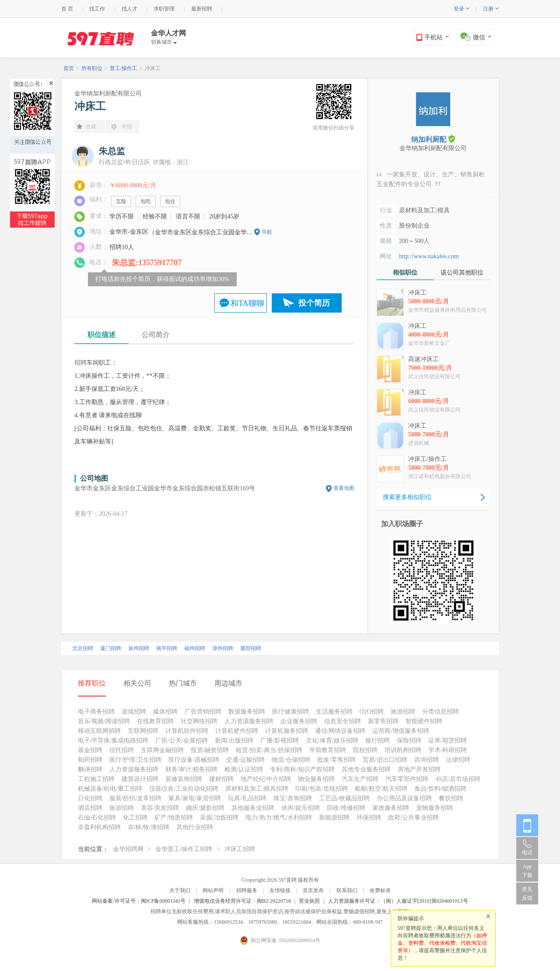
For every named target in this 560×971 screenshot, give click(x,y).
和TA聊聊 (247, 303)
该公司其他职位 (462, 273)
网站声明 (213, 890)
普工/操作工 (124, 68)
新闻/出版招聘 (234, 741)
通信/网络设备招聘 (340, 731)
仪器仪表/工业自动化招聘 (184, 789)
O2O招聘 (372, 712)
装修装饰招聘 (184, 779)
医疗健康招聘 (290, 712)
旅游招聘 (403, 712)
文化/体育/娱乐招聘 (332, 741)
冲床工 (153, 68)
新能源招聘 (334, 818)
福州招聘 (195, 648)
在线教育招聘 (155, 721)
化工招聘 (135, 818)
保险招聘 (409, 741)
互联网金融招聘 (162, 750)
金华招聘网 (128, 849)
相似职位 (405, 273)
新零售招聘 (383, 721)
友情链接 (280, 890)
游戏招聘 (134, 712)
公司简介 (156, 335)
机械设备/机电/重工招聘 (110, 789)
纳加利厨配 (433, 139)
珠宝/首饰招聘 (293, 798)
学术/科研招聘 (448, 750)
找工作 (97, 9)
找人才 (129, 9)
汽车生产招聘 (360, 779)
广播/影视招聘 (280, 741)
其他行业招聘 (195, 827)
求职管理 (164, 9)
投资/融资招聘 (210, 750)
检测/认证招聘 (244, 769)
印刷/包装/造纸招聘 (322, 789)
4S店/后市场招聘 (458, 779)
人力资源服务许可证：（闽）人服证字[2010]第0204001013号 (398, 901)
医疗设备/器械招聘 (194, 760)
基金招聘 (90, 750)
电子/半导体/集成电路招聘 (113, 741)
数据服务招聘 (247, 712)
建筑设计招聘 (140, 779)
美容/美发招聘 (160, 808)
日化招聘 (90, 798)
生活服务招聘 (334, 712)
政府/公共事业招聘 (413, 818)
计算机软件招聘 (187, 731)
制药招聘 (90, 760)
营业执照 (309, 901)
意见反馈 (527, 894)
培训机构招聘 (403, 750)
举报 (127, 127)
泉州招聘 (139, 648)
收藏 (91, 127)
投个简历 (314, 303)
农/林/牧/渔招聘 (149, 827)
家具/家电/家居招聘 (195, 798)
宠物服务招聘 (434, 808)
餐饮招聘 (451, 798)
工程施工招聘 (96, 779)
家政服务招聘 (391, 808)
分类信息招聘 (441, 712)
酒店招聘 (90, 808)
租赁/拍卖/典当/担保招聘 (269, 750)
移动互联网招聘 (99, 731)
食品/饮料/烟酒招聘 (441, 789)
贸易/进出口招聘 (385, 760)
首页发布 (313, 890)
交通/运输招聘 (245, 760)
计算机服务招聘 (287, 731)
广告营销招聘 (203, 712)
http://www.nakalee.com (429, 256)
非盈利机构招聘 (99, 827)
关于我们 (180, 890)
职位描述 (101, 335)
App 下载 (527, 871)
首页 (69, 68)
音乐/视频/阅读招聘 (104, 721)
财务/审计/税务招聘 (192, 769)
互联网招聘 (143, 731)
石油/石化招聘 (97, 818)
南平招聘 (167, 648)
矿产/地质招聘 (174, 818)
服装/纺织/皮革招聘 (136, 798)
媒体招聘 (165, 712)
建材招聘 (221, 779)
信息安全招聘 (343, 721)
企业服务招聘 (299, 721)
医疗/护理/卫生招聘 (136, 760)
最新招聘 (202, 9)
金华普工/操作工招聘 (184, 849)
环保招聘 (369, 818)
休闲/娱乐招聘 (301, 808)
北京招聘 (83, 648)
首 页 (67, 9)
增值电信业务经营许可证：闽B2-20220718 (242, 901)
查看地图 (344, 488)
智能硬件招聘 (424, 721)
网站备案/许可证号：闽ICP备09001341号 (139, 901)
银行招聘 (378, 741)
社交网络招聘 (199, 721)
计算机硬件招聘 (237, 731)
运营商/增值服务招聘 (401, 731)
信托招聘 (122, 750)
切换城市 (164, 42)
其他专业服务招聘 (366, 769)
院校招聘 (365, 750)
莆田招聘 (251, 648)
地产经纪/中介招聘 (266, 779)
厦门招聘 (111, 648)
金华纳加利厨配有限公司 (108, 93)
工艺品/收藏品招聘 (344, 798)
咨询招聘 (427, 760)
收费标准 (380, 890)
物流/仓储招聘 (291, 760)
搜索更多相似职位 (407, 497)
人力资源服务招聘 (249, 721)
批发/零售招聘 (336, 760)
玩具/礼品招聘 (247, 798)
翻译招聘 (90, 769)
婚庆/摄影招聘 (205, 808)
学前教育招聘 (328, 750)
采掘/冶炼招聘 (219, 818)
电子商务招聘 (96, 712)
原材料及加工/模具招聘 (257, 789)
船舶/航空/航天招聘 (381, 789)
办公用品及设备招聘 (404, 798)
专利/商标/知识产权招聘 (302, 769)
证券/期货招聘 (448, 741)
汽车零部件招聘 (407, 779)
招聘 (80, 363)
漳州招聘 (223, 648)
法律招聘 (458, 760)
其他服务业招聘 (253, 808)
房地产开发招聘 (419, 769)
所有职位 (92, 68)
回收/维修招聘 (346, 808)
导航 (267, 232)
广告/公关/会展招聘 (182, 741)
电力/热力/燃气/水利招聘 (279, 818)
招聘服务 (247, 890)
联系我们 (347, 890)
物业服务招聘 (316, 779)
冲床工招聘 (240, 849)
